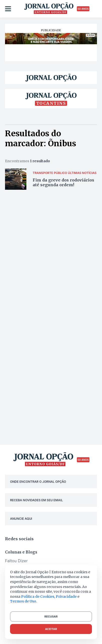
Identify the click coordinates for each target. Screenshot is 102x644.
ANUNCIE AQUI (21, 519)
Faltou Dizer (16, 561)
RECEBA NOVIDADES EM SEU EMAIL (36, 500)
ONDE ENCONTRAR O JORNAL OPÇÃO (38, 482)
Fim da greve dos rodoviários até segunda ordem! (63, 182)
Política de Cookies (38, 596)
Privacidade (66, 596)
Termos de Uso (23, 601)
